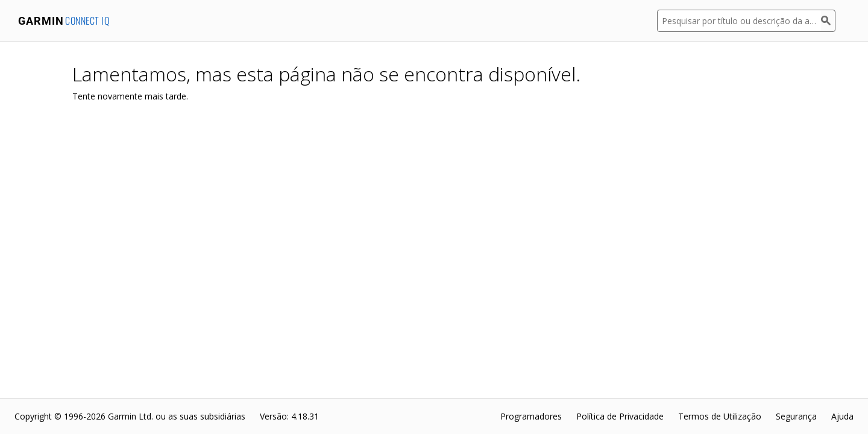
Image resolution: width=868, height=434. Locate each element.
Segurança (796, 416)
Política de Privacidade (620, 416)
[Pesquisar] (828, 21)
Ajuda (842, 416)
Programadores (531, 416)
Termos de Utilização (720, 416)
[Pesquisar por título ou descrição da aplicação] (739, 21)
